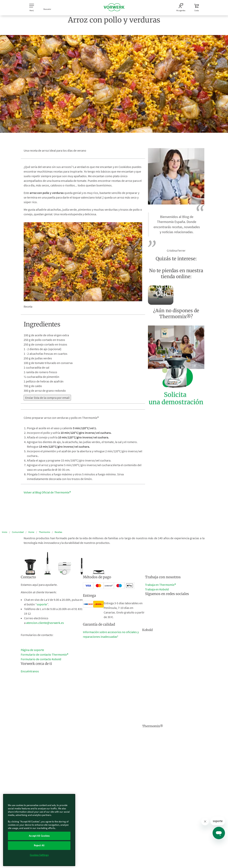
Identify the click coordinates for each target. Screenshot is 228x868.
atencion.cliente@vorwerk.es (45, 623)
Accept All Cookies (39, 836)
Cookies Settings (39, 855)
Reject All (39, 845)
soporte (42, 604)
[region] (39, 830)
